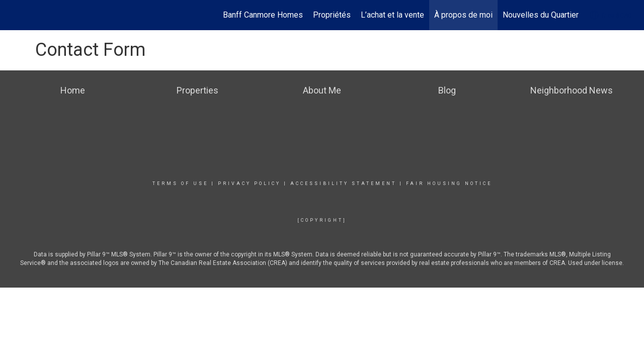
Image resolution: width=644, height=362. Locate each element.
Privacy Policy (249, 184)
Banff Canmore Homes (263, 15)
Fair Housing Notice (449, 184)
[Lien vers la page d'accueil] (13, 15)
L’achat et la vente (392, 15)
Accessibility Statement (343, 184)
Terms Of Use (180, 184)
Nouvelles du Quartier (541, 15)
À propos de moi (463, 15)
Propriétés (332, 15)
